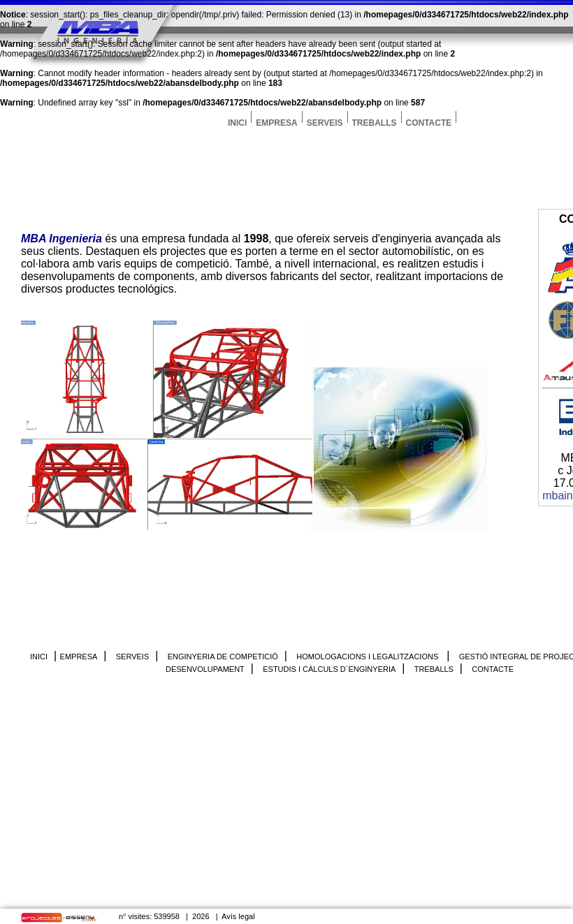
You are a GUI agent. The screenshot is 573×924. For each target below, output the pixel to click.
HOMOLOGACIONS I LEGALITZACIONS (368, 657)
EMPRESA (276, 120)
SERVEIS (325, 120)
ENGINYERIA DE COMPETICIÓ (223, 657)
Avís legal (238, 916)
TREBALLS (375, 120)
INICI (237, 120)
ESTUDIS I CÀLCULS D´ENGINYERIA (329, 669)
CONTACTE (429, 120)
